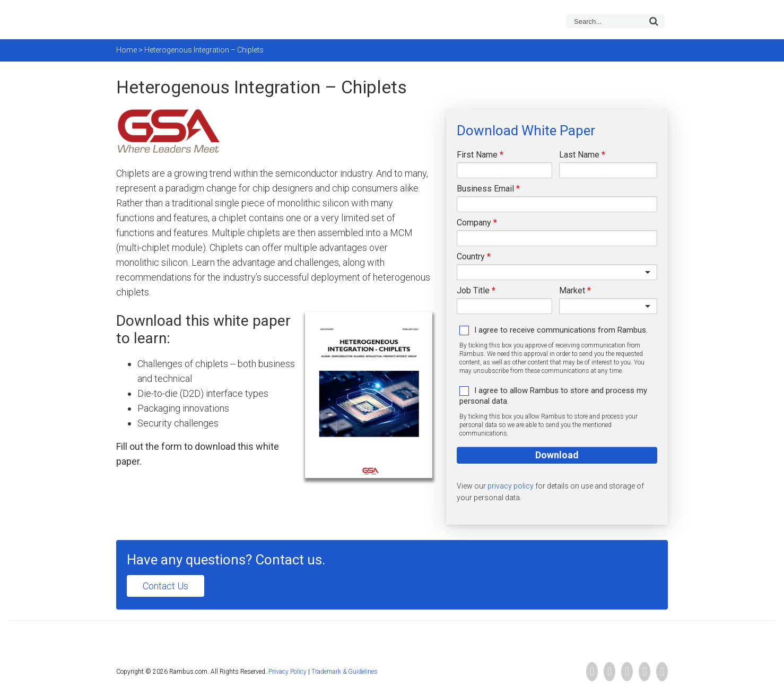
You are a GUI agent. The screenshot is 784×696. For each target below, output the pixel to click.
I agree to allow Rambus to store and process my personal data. (553, 396)
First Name (477, 155)
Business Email (485, 189)
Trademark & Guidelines (345, 672)
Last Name (579, 155)
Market (572, 290)
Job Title (473, 290)
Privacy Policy (288, 672)
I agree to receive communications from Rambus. (561, 330)
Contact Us (165, 586)
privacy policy (511, 486)
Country (471, 256)
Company (474, 223)
